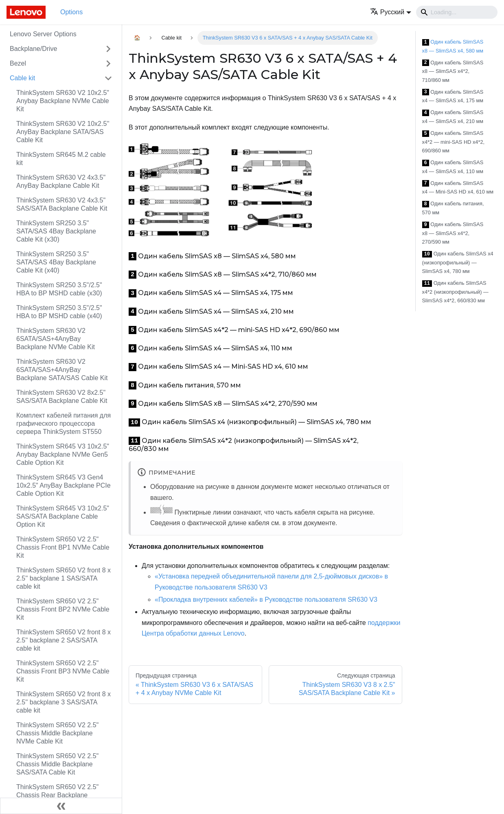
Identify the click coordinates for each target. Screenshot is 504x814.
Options (71, 12)
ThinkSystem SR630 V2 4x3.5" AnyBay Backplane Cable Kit (61, 181)
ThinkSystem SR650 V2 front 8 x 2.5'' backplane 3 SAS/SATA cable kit (64, 702)
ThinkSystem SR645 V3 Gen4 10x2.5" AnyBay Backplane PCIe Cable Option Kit (64, 485)
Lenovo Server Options (43, 34)
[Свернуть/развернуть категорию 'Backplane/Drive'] (108, 49)
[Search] (457, 12)
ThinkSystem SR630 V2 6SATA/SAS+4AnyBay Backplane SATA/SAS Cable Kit (62, 370)
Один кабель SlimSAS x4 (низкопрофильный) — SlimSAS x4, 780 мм (458, 262)
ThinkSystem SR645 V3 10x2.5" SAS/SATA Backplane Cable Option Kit (63, 516)
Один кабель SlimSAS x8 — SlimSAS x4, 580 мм (453, 46)
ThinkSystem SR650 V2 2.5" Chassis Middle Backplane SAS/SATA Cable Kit (57, 764)
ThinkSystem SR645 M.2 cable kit (61, 159)
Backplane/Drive (34, 49)
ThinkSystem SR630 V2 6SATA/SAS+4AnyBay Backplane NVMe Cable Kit (56, 339)
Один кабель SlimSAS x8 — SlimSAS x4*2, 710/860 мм (453, 71)
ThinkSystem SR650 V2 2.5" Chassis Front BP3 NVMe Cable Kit (63, 671)
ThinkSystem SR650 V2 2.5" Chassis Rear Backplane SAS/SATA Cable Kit (57, 795)
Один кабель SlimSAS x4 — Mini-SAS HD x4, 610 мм (458, 188)
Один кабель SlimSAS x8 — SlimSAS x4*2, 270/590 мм (453, 233)
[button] (391, 12)
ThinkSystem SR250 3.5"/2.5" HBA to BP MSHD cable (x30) (59, 289)
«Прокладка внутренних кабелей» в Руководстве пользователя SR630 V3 (266, 599)
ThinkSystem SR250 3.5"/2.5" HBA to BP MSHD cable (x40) (59, 312)
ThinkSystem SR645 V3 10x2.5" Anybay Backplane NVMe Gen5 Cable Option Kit (63, 454)
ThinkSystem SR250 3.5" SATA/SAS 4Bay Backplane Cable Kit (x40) (56, 262)
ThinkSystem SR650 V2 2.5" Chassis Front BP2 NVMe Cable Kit (63, 609)
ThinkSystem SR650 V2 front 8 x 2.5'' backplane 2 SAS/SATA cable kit (64, 640)
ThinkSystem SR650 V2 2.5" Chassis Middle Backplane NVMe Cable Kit (57, 733)
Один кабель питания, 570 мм (453, 208)
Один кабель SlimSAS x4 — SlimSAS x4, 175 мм (453, 96)
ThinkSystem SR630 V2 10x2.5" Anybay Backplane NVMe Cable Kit (63, 101)
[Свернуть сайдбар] (61, 806)
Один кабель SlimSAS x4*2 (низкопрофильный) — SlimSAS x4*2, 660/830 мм (455, 292)
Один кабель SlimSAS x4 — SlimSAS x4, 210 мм (453, 117)
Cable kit (22, 78)
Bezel (18, 63)
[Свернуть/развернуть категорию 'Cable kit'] (108, 78)
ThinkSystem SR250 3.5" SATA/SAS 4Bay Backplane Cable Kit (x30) (56, 231)
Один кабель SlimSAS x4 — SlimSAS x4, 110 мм (453, 167)
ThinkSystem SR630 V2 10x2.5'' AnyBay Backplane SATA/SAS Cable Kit (63, 132)
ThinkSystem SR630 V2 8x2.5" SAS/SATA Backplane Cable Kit (62, 397)
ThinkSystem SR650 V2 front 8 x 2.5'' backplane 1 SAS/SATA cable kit (64, 578)
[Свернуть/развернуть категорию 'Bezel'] (108, 64)
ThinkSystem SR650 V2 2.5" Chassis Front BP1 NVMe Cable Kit (63, 547)
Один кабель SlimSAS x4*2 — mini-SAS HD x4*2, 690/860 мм (454, 142)
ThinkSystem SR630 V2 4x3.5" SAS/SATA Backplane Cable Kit (62, 204)
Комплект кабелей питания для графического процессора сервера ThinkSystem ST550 (64, 423)
